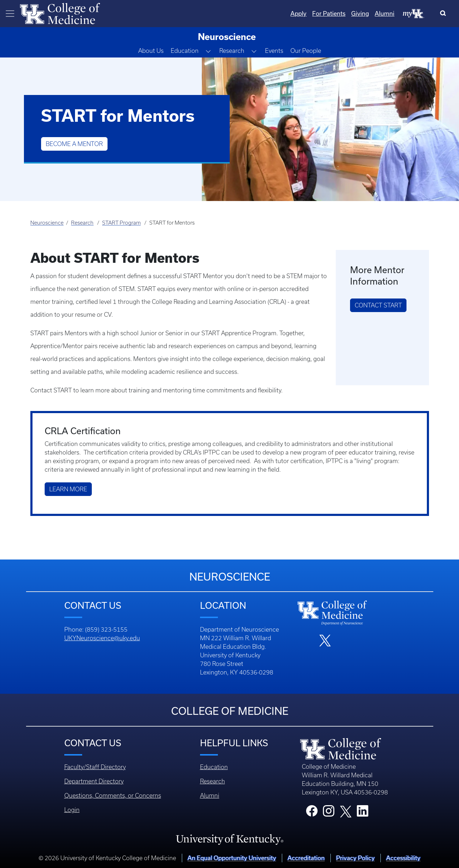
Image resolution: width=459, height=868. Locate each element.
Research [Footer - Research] (213, 781)
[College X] (346, 811)
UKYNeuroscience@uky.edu (102, 638)
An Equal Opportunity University (232, 858)
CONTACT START (378, 305)
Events (274, 51)
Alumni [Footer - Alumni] (210, 796)
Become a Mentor (74, 144)
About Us (151, 51)
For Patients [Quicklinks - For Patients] (329, 13)
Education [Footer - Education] (214, 767)
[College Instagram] (329, 813)
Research (82, 223)
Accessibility (403, 858)
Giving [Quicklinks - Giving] (360, 13)
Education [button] (185, 51)
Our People (306, 51)
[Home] (60, 13)
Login (72, 810)
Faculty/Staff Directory (95, 767)
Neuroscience (47, 223)
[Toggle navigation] (10, 14)
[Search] (445, 14)
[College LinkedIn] (363, 813)
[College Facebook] (312, 813)
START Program (121, 223)
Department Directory (94, 781)
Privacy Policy (355, 858)
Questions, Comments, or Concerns (113, 796)
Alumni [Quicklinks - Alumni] (385, 13)
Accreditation (306, 858)
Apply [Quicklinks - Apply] (298, 13)
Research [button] (232, 51)
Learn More (68, 489)
